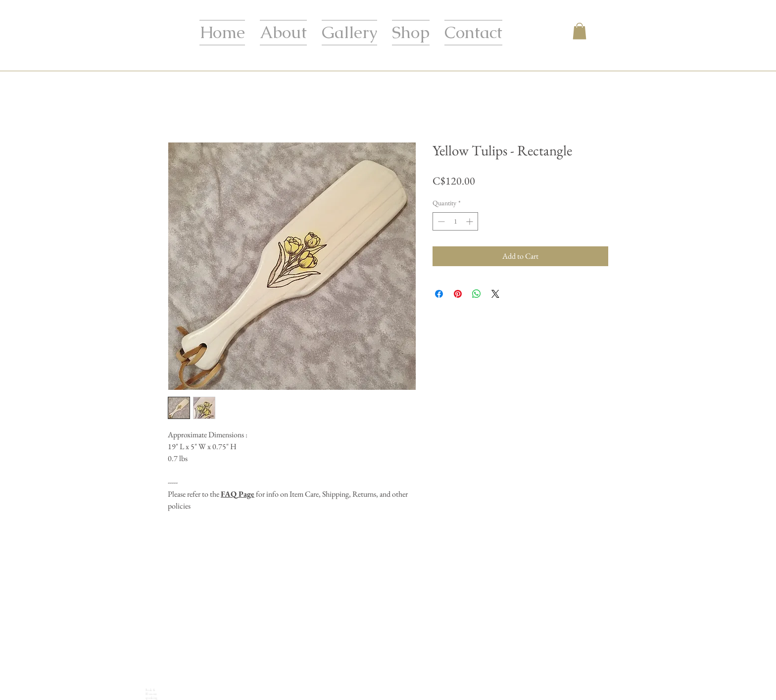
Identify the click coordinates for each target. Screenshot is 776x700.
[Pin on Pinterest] (458, 294)
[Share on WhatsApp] (477, 294)
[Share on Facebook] (439, 294)
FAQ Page (238, 494)
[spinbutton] (455, 221)
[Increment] (470, 221)
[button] (580, 31)
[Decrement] (440, 221)
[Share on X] (495, 294)
